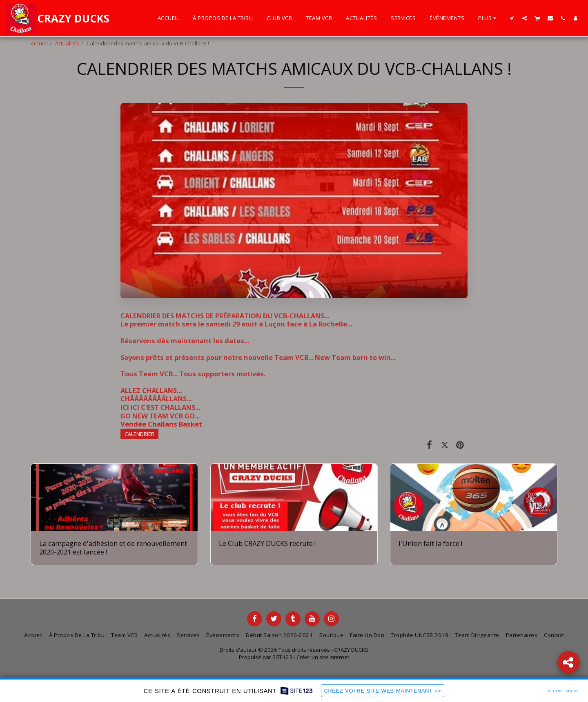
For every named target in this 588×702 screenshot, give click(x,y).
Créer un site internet (323, 657)
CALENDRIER (139, 434)
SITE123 (282, 657)
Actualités (67, 43)
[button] (512, 18)
